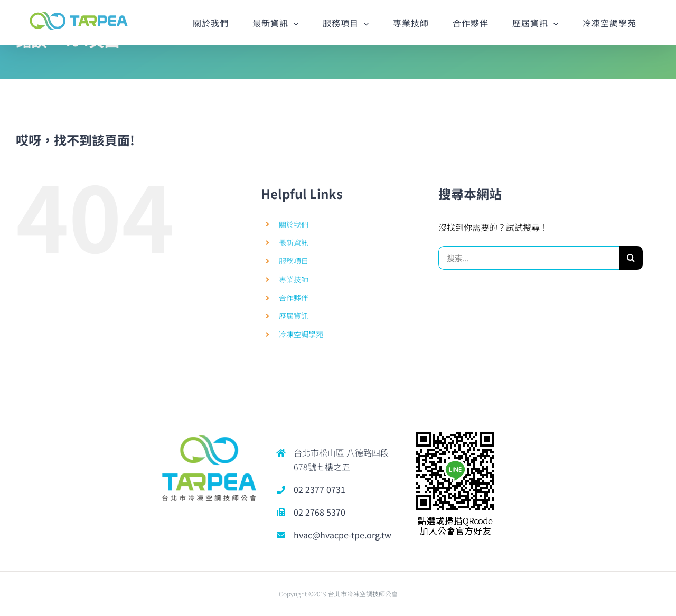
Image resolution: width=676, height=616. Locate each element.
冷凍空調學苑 (301, 334)
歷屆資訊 (294, 316)
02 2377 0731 (320, 489)
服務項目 (294, 261)
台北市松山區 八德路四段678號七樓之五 (341, 459)
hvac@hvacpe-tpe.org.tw (342, 535)
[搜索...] (529, 258)
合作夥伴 (294, 298)
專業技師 (294, 279)
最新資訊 (294, 242)
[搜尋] (631, 258)
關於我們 (294, 224)
